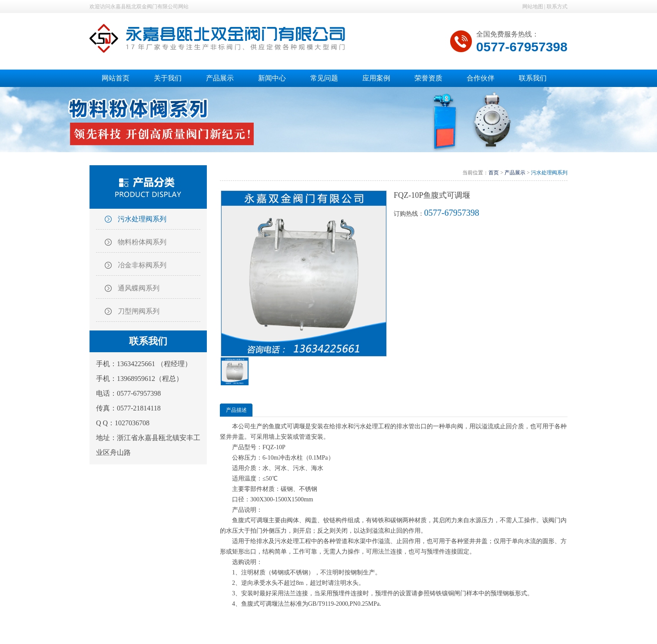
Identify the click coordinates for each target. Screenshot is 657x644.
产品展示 (515, 173)
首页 (494, 173)
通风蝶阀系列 (139, 288)
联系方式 (557, 7)
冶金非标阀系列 (142, 265)
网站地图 (533, 7)
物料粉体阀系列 (142, 242)
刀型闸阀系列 (139, 311)
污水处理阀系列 (142, 219)
